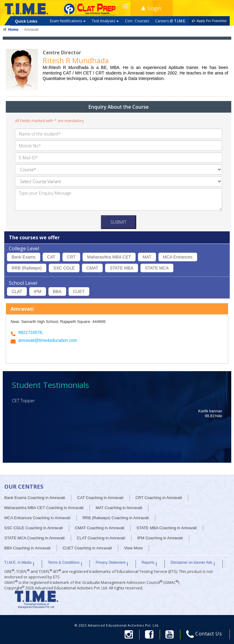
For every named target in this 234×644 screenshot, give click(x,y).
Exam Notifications (68, 21)
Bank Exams (24, 257)
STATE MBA (121, 268)
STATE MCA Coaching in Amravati (34, 538)
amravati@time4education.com (48, 340)
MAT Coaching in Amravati (119, 508)
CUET (79, 291)
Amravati (31, 30)
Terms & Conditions (64, 563)
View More (133, 548)
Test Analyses (105, 21)
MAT (147, 257)
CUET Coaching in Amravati (87, 548)
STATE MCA (157, 268)
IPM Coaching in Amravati (160, 538)
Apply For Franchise (209, 21)
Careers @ (170, 21)
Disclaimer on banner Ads (191, 563)
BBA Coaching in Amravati (27, 548)
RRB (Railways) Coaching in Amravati (116, 518)
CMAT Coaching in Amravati (100, 528)
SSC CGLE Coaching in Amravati (34, 528)
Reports (148, 563)
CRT (71, 257)
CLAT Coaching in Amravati (101, 538)
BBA (57, 291)
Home (13, 30)
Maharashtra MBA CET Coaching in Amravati (44, 508)
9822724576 (30, 332)
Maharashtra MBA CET (109, 257)
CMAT (92, 268)
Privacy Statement (110, 563)
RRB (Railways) (27, 268)
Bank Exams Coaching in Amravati (35, 498)
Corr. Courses (137, 21)
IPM (38, 291)
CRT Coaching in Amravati (159, 498)
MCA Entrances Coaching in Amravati (37, 518)
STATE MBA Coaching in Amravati (167, 528)
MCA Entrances (178, 257)
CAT (51, 257)
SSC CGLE (64, 268)
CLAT (17, 291)
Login (151, 8)
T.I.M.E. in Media (18, 563)
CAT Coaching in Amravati (100, 498)
